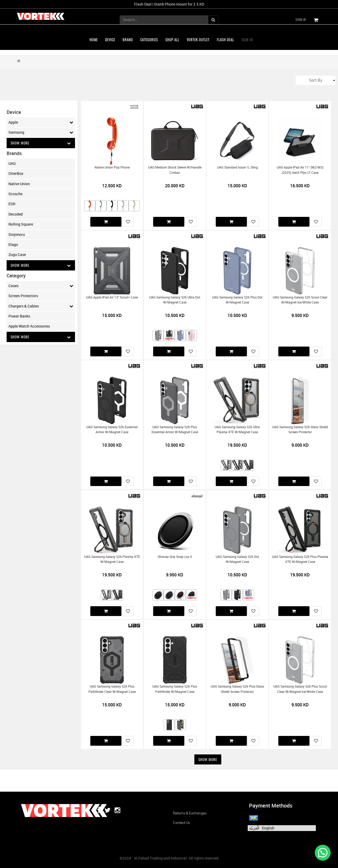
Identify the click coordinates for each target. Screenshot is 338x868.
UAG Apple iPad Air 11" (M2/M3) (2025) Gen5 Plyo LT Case (300, 170)
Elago (13, 245)
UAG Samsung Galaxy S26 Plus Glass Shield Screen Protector (237, 689)
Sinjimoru (17, 234)
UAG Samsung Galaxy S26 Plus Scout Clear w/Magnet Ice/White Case (300, 689)
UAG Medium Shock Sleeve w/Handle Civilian (175, 170)
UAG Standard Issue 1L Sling (237, 167)
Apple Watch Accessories (29, 327)
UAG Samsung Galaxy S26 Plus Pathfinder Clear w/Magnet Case (112, 689)
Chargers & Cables (41, 306)
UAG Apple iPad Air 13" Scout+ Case (112, 297)
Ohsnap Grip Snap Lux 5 (175, 557)
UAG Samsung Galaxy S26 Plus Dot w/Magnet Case (237, 300)
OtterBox (16, 174)
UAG (12, 163)
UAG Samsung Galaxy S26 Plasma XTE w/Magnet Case (112, 559)
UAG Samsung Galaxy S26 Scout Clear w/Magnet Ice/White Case (300, 300)
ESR (12, 204)
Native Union (19, 184)
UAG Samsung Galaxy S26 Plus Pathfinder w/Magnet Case (175, 689)
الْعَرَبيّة (254, 828)
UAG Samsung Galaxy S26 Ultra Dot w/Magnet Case (175, 300)
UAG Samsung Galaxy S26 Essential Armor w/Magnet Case (112, 430)
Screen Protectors (23, 296)
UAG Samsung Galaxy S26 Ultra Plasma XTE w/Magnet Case (237, 430)
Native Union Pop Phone (112, 167)
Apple (41, 122)
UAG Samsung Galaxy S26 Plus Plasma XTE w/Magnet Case (300, 559)
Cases (41, 286)
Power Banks (19, 316)
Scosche (15, 194)
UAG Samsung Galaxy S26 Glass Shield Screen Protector (300, 430)
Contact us (181, 823)
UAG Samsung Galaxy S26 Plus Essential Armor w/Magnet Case (175, 430)
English (268, 828)
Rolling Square (21, 224)
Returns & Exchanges (190, 813)
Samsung (41, 132)
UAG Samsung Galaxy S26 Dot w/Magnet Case (237, 559)
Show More (41, 143)
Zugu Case (17, 255)
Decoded (16, 214)
